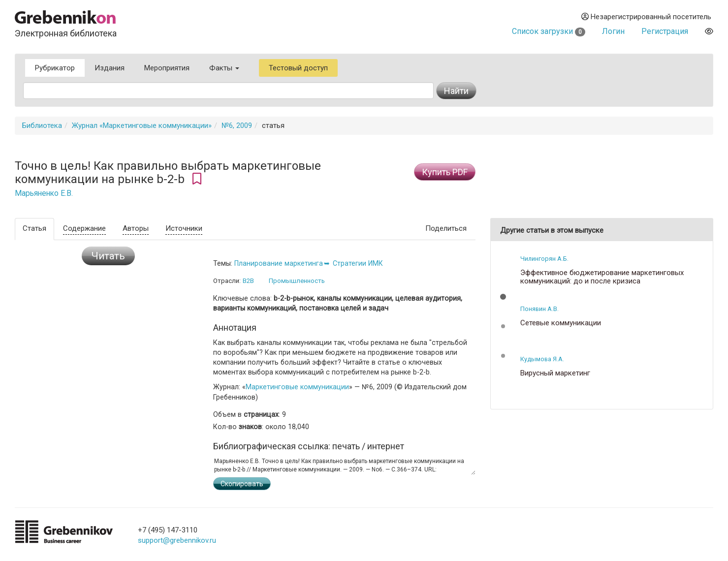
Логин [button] (613, 31)
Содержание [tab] (84, 228)
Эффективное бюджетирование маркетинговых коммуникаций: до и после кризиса (602, 277)
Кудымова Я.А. (542, 359)
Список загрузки (549, 31)
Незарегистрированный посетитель (646, 17)
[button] (503, 297)
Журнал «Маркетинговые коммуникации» (142, 125)
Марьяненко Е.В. (44, 193)
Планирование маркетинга (279, 263)
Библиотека (42, 125)
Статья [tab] (34, 228)
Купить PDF (445, 172)
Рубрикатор (55, 68)
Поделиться (446, 228)
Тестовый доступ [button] (298, 68)
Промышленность (297, 281)
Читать (108, 256)
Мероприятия (167, 68)
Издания (110, 68)
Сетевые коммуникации (561, 323)
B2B (248, 281)
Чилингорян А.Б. (544, 259)
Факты (224, 68)
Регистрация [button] (665, 31)
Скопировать (242, 484)
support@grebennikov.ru (177, 540)
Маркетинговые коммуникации (297, 387)
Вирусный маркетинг (555, 373)
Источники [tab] (184, 228)
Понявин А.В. (539, 309)
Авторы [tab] (136, 228)
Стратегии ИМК (358, 263)
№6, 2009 (237, 125)
